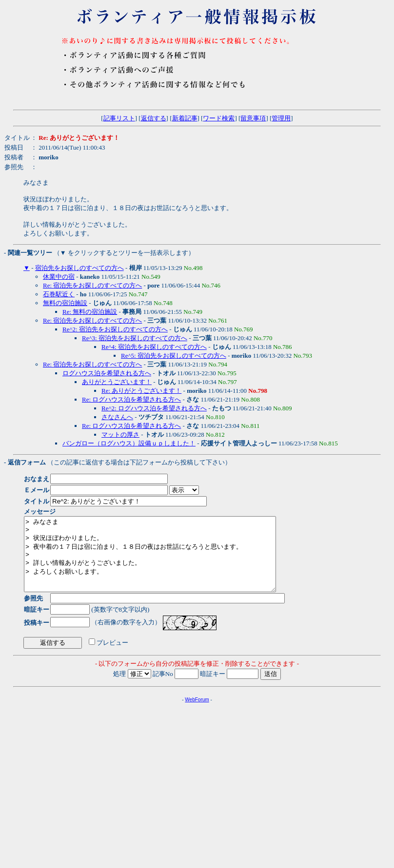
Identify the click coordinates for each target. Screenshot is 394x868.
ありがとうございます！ (117, 382)
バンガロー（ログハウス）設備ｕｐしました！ (129, 443)
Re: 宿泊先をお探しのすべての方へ (92, 285)
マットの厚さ (120, 434)
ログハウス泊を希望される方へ (107, 373)
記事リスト (119, 118)
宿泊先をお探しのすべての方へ (79, 268)
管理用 (281, 118)
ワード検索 (219, 118)
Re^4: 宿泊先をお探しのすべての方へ (154, 347)
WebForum (197, 714)
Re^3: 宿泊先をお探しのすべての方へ (135, 338)
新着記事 (185, 118)
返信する (154, 118)
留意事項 (253, 118)
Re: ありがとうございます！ (141, 391)
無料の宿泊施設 (65, 303)
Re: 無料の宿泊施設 (90, 312)
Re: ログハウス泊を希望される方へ (131, 399)
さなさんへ (117, 417)
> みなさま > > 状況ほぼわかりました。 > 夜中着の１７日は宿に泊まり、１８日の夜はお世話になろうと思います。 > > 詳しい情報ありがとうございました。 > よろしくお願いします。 (165, 561)
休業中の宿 (59, 277)
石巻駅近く (59, 294)
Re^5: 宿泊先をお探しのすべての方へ (174, 356)
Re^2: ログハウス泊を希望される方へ (154, 408)
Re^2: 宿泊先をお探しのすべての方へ (115, 329)
